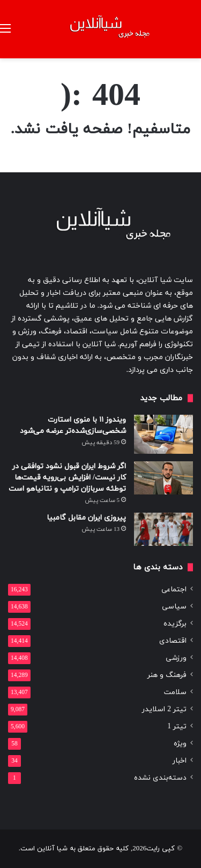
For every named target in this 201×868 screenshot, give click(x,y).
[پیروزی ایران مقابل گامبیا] (163, 529)
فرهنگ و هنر (167, 675)
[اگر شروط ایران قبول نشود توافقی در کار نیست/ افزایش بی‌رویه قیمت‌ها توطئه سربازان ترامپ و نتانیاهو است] (163, 478)
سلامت (175, 692)
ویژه (180, 744)
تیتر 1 (177, 726)
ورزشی (176, 658)
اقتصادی (173, 641)
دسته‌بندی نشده (160, 778)
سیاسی (174, 607)
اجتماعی (174, 589)
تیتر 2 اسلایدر (164, 709)
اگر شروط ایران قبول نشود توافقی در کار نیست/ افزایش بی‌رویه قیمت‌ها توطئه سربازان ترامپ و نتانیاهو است (67, 478)
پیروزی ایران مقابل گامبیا (86, 518)
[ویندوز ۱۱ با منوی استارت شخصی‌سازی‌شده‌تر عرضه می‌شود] (163, 434)
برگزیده (175, 624)
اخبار (180, 761)
